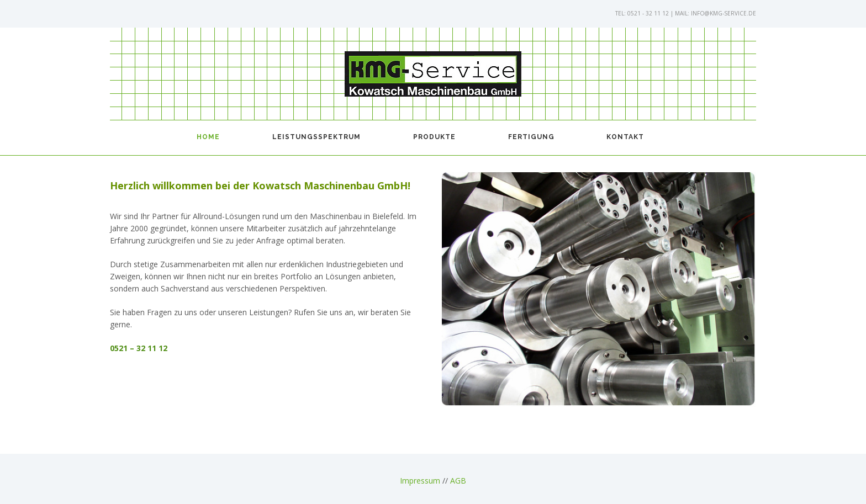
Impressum (420, 481)
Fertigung (531, 137)
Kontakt (625, 137)
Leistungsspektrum (316, 137)
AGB (458, 481)
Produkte (434, 137)
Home (208, 137)
